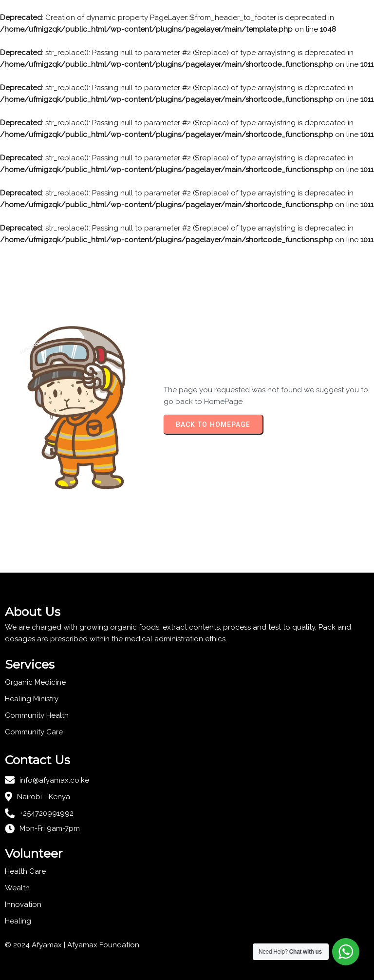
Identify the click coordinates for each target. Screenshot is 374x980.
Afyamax (83, 945)
